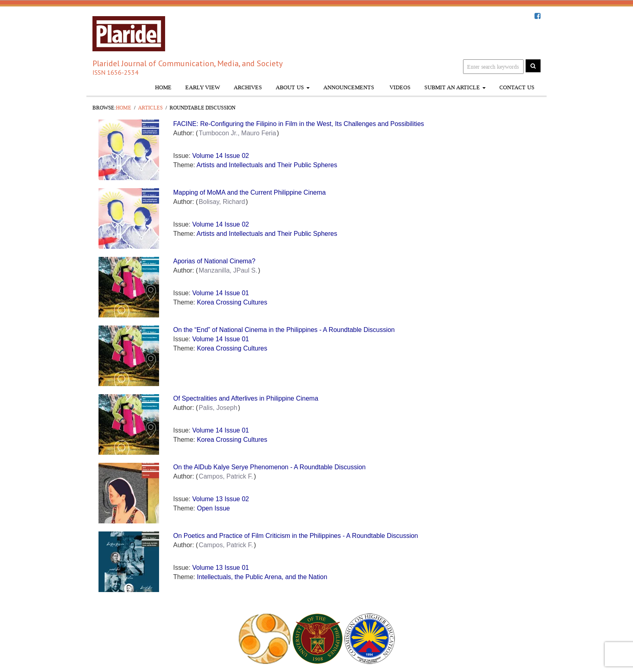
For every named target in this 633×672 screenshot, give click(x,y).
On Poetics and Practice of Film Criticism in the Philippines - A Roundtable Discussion (296, 536)
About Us (293, 87)
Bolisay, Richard (222, 202)
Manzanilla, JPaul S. (228, 270)
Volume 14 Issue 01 (221, 293)
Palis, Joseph (218, 408)
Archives (248, 87)
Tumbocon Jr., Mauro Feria (237, 133)
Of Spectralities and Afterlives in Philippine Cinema (246, 398)
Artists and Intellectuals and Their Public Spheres (267, 165)
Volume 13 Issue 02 (221, 499)
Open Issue (214, 508)
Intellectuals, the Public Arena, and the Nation (262, 577)
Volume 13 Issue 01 (221, 568)
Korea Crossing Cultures (232, 302)
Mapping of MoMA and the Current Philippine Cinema (249, 192)
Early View (203, 87)
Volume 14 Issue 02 (221, 156)
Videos (399, 87)
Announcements (349, 87)
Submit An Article (455, 87)
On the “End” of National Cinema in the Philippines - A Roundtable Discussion (284, 330)
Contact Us (517, 87)
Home (163, 87)
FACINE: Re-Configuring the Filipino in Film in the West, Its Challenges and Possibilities (299, 124)
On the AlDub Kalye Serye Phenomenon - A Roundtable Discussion (269, 467)
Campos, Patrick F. (226, 476)
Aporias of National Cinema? (214, 261)
